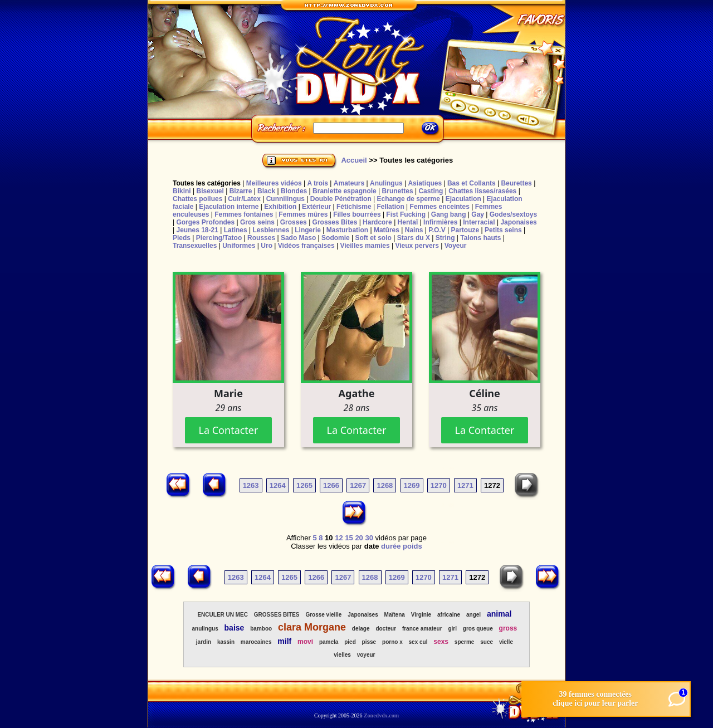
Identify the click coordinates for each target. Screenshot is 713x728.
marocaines (256, 642)
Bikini (182, 191)
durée (391, 546)
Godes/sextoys (513, 214)
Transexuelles (195, 246)
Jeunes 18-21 (197, 230)
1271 (465, 485)
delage (361, 629)
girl (452, 629)
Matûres (387, 230)
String (445, 238)
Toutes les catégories (207, 183)
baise (235, 628)
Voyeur (456, 246)
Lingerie (308, 230)
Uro (267, 246)
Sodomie (336, 238)
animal (499, 614)
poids (412, 546)
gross (508, 628)
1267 (358, 485)
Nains (414, 230)
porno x (392, 642)
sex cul (418, 642)
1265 (304, 485)
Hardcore (377, 222)
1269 (412, 485)
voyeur (366, 655)
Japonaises (518, 222)
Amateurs (349, 183)
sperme (465, 642)
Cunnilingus (285, 199)
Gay (478, 214)
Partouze (465, 230)
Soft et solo (373, 238)
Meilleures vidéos (274, 183)
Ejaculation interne (229, 207)
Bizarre (241, 191)
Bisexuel (210, 191)
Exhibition (280, 207)
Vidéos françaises (306, 246)
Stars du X (414, 238)
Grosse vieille (323, 615)
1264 (278, 485)
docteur (386, 629)
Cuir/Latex (244, 199)
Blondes (294, 191)
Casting (431, 191)
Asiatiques (425, 183)
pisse (369, 642)
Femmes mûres (303, 214)
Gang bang (449, 214)
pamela (329, 642)
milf (284, 641)
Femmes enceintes (440, 207)
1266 (331, 485)
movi (305, 642)
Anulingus (386, 183)
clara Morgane (312, 627)
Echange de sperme (409, 199)
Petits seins (503, 230)
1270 (439, 485)
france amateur (422, 629)
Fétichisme (354, 207)
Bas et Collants (472, 183)
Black (266, 191)
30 (369, 538)
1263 (251, 485)
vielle (506, 642)
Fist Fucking (406, 214)
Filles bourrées (357, 214)
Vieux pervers (417, 246)
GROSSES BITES (277, 615)
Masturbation (347, 230)
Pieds (182, 238)
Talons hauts (480, 238)
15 (349, 538)
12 (339, 538)
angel (473, 615)
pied (350, 642)
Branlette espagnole (345, 191)
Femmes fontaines (244, 214)
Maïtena (395, 615)
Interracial (479, 222)
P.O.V (437, 230)
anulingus (205, 629)
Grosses (294, 222)
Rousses (261, 238)
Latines (236, 230)
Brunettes (398, 191)
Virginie (421, 615)
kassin (226, 642)
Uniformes (239, 246)
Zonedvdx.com (381, 715)
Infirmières (440, 222)
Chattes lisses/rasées (482, 191)
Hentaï (408, 222)
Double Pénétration (341, 199)
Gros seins (257, 222)
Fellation (390, 207)
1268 (385, 485)
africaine (449, 615)
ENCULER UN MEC (223, 615)
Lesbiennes (271, 230)
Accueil (354, 160)
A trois (318, 183)
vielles (342, 655)
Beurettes (516, 183)
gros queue (478, 629)
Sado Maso (298, 238)
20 (359, 538)
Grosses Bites (335, 222)
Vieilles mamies (365, 246)
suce (487, 642)
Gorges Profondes (205, 222)
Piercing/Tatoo (219, 238)
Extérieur (316, 207)
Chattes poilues (197, 199)
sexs (441, 642)
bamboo (261, 629)
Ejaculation (463, 199)
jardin (204, 642)
